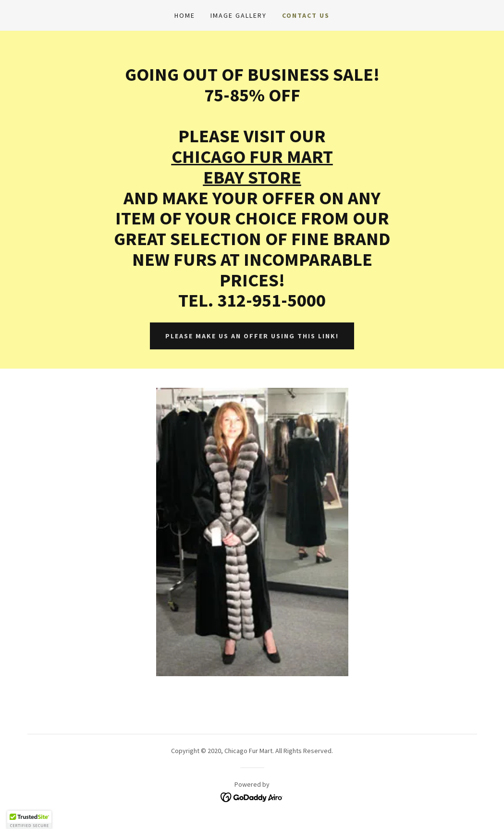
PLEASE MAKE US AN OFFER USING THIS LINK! (252, 336)
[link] (252, 796)
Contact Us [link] (306, 15)
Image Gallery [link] (239, 15)
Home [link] (185, 15)
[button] (29, 820)
